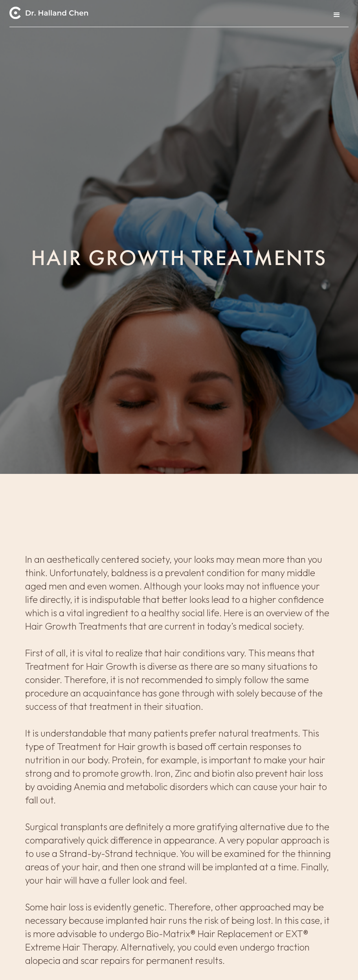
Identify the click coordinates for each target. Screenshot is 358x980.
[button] (337, 15)
